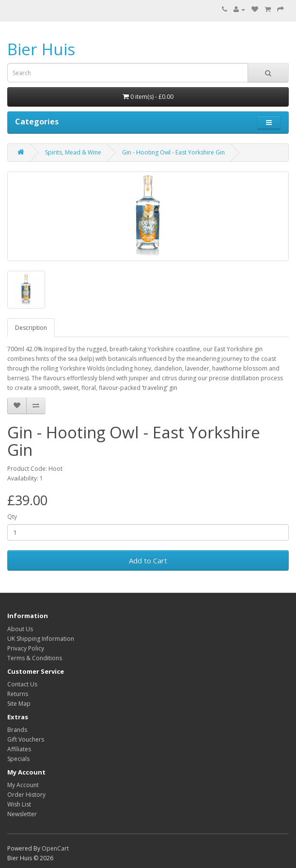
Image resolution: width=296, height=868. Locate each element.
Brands (17, 730)
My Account (23, 785)
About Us (20, 629)
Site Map (19, 704)
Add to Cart (148, 560)
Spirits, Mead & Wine (73, 152)
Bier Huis (41, 49)
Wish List (19, 804)
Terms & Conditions (35, 658)
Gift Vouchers (26, 739)
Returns (18, 694)
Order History (26, 795)
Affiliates (19, 749)
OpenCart (55, 848)
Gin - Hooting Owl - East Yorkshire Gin (173, 152)
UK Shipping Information (41, 639)
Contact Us (22, 684)
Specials (18, 759)
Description (31, 328)
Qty (12, 517)
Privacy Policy (26, 648)
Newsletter (22, 814)
